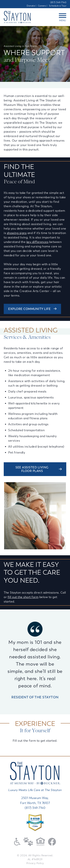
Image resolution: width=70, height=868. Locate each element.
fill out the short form (23, 597)
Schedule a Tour (58, 6)
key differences (38, 242)
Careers (42, 6)
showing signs (17, 233)
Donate (31, 6)
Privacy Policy (35, 863)
